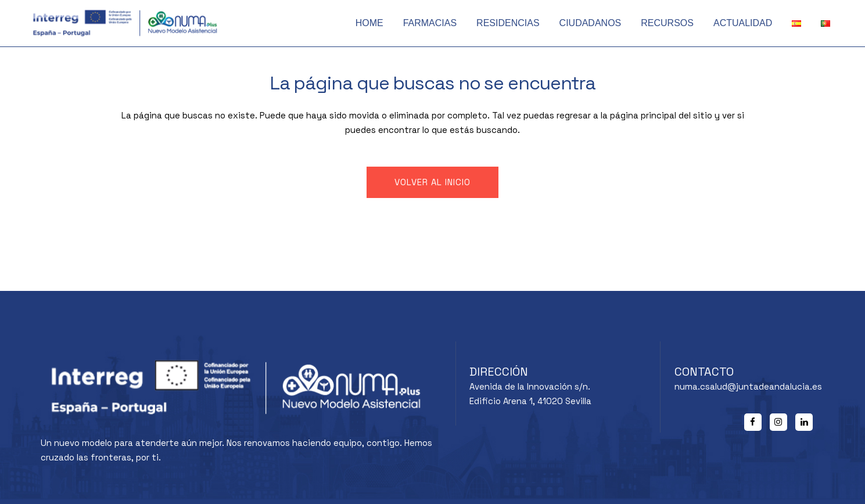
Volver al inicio (432, 182)
